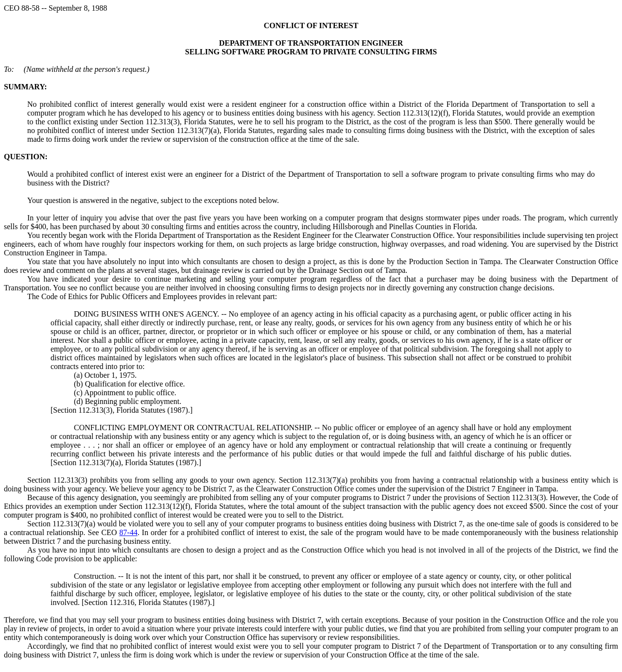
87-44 (129, 532)
